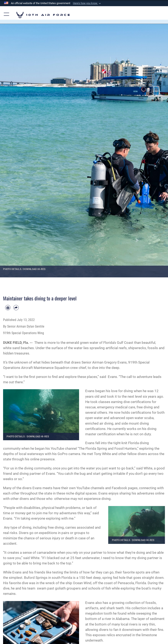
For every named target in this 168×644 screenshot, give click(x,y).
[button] (87, 3)
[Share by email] (16, 308)
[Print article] (8, 308)
